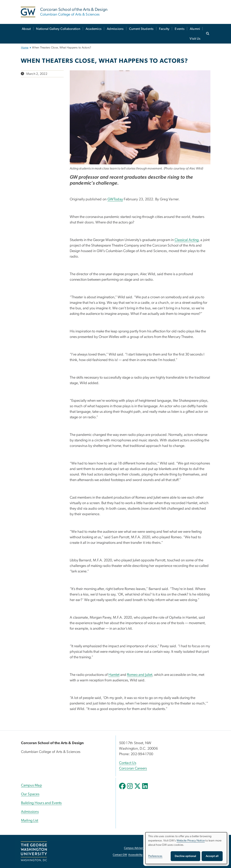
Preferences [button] (155, 856)
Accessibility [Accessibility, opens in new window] (135, 855)
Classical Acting (187, 240)
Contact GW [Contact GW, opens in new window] (120, 855)
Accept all (212, 856)
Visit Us (195, 39)
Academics (94, 29)
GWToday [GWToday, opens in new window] (115, 199)
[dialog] (186, 848)
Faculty (164, 29)
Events (180, 29)
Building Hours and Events (41, 803)
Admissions (115, 29)
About (26, 29)
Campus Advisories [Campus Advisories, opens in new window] (135, 848)
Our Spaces (30, 794)
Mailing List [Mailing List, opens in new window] (30, 821)
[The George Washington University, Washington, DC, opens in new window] (34, 851)
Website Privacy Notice (191, 841)
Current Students (141, 29)
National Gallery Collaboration (58, 29)
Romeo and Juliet (140, 675)
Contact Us (128, 763)
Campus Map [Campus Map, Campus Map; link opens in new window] (32, 785)
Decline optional (185, 856)
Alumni (195, 29)
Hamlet (114, 675)
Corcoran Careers (133, 768)
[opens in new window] (123, 789)
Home (25, 48)
